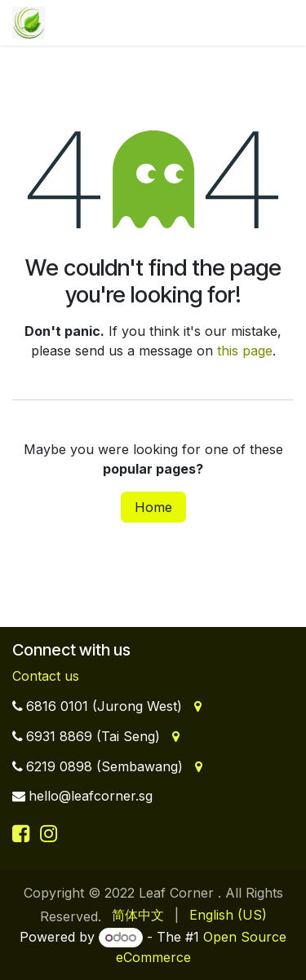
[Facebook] (24, 833)
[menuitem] (138, 915)
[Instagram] (49, 833)
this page (245, 351)
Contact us (46, 676)
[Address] (196, 706)
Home (153, 507)
